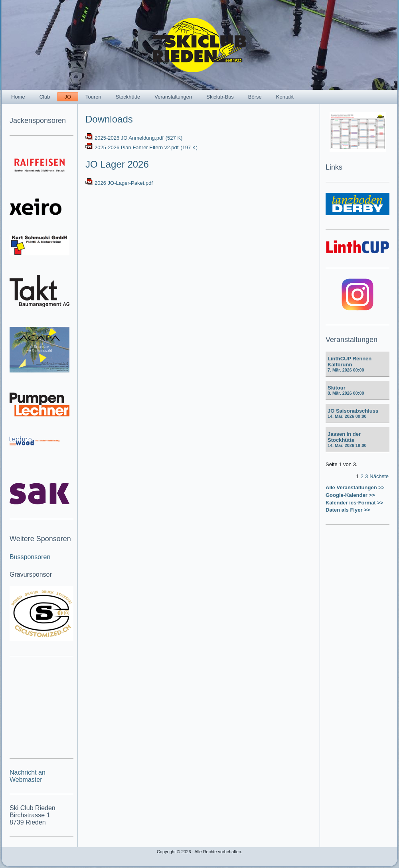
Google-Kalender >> (350, 495)
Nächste (379, 476)
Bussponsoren (30, 557)
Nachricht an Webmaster (28, 776)
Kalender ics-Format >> (355, 503)
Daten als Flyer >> (348, 510)
